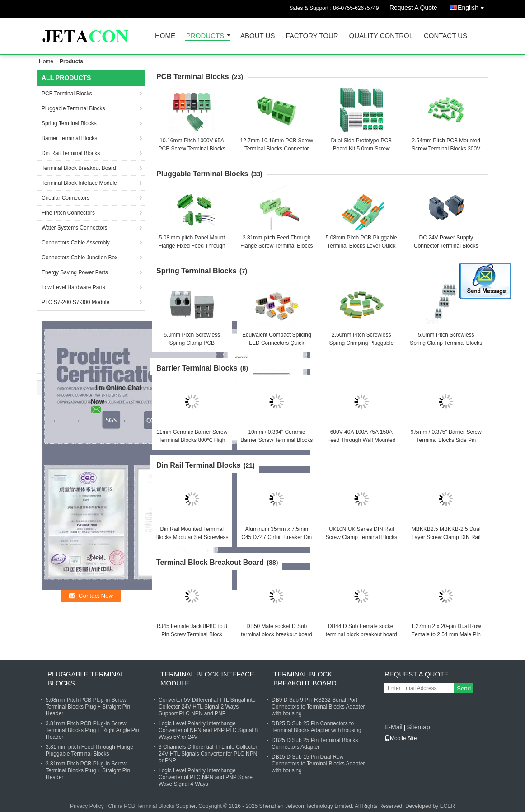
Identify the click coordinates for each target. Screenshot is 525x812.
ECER (448, 806)
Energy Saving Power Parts (75, 272)
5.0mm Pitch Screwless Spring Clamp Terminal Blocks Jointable (446, 343)
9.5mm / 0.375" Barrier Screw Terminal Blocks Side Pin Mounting (446, 440)
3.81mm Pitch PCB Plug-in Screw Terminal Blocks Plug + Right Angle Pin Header (92, 730)
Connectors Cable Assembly (76, 243)
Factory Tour (312, 36)
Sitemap (418, 727)
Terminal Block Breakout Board (79, 168)
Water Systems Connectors (75, 228)
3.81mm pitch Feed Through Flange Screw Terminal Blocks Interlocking (277, 246)
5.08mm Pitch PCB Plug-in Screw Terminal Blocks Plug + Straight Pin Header (88, 707)
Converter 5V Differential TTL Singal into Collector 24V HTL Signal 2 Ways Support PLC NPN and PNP (207, 707)
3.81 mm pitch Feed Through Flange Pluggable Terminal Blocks (89, 750)
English (473, 6)
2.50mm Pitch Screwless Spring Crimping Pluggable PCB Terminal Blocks (361, 343)
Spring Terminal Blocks (69, 123)
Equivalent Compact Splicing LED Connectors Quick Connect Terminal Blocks (277, 343)
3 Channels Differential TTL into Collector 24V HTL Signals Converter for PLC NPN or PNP (208, 754)
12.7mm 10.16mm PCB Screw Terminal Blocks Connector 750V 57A (277, 149)
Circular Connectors (66, 198)
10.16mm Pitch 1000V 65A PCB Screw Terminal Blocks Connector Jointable (192, 149)
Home (165, 36)
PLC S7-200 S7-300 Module (75, 302)
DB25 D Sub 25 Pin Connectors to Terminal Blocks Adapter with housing (316, 727)
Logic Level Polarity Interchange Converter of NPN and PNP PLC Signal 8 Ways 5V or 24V (208, 730)
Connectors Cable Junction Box (80, 258)
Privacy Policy (87, 806)
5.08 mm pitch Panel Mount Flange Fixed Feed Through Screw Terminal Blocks (192, 246)
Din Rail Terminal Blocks (71, 153)
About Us (258, 36)
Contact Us (445, 36)
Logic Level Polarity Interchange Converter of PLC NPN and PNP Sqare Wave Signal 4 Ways (206, 777)
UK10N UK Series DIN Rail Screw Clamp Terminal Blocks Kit (362, 537)
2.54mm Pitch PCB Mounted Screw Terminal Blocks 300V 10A (446, 149)
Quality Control (381, 36)
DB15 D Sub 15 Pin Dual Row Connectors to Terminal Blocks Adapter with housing (318, 764)
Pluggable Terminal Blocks (73, 108)
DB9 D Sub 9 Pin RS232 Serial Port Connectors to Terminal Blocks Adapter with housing (318, 707)
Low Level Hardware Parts (73, 287)
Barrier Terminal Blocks (69, 138)
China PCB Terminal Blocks (141, 806)
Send (464, 688)
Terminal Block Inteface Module (79, 183)
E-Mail (394, 727)
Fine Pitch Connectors (68, 213)
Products (205, 36)
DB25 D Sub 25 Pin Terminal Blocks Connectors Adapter (315, 744)
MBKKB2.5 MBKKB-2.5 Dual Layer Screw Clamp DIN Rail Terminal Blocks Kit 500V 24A (446, 537)
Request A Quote (413, 8)
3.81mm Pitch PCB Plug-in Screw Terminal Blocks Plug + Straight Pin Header (88, 770)
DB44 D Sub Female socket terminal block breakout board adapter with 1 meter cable (361, 634)
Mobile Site (401, 738)
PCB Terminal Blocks (67, 94)
